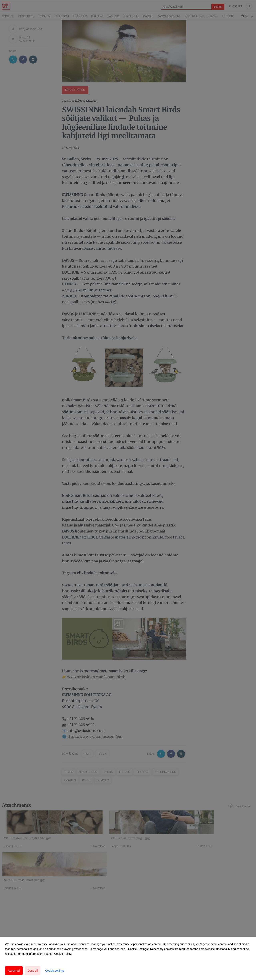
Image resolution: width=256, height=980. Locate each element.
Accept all (14, 971)
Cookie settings (55, 971)
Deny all (33, 971)
